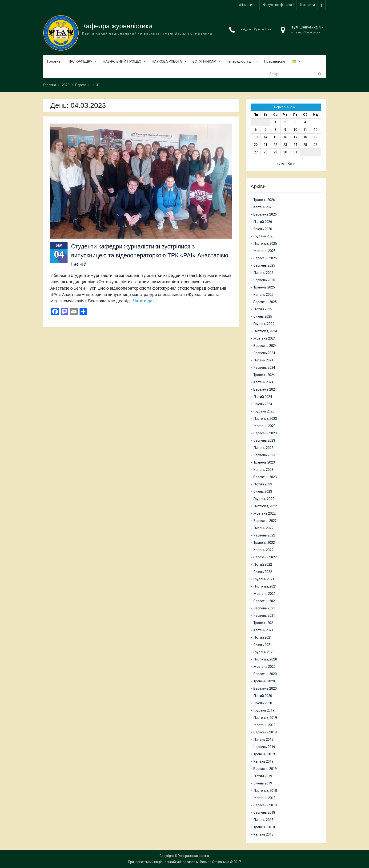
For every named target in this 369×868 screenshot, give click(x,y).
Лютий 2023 (263, 484)
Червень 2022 (264, 535)
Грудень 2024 (264, 324)
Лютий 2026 (263, 222)
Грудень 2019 (264, 710)
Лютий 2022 (263, 564)
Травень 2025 (264, 287)
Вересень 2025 (265, 258)
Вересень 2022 (265, 521)
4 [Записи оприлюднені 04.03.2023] (305, 122)
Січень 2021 (263, 645)
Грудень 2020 (264, 652)
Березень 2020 (265, 688)
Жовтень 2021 (265, 594)
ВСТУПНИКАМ (204, 62)
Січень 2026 (263, 229)
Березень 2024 (265, 389)
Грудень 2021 (264, 579)
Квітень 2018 (263, 834)
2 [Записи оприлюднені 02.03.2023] (285, 122)
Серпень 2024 (264, 353)
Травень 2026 (264, 200)
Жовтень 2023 (265, 426)
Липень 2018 (263, 820)
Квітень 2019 (263, 761)
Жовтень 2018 (265, 798)
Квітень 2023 (263, 470)
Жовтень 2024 (265, 338)
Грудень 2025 (264, 236)
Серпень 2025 (264, 265)
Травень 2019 (264, 754)
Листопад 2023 (265, 419)
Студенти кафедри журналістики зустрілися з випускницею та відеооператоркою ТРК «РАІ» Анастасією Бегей (150, 255)
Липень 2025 (263, 273)
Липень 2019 (263, 740)
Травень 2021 (264, 623)
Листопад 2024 (265, 331)
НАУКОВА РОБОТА (167, 62)
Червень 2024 (264, 368)
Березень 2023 (265, 477)
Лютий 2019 (263, 776)
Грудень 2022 (264, 499)
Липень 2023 (263, 448)
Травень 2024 (264, 375)
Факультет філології (279, 5)
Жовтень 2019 (265, 725)
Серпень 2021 (264, 608)
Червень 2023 (264, 455)
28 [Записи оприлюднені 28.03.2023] (265, 152)
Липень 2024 (263, 360)
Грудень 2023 (264, 411)
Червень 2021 (264, 616)
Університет (248, 5)
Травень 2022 (264, 543)
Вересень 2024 (265, 346)
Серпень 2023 (264, 440)
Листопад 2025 (265, 244)
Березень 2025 (265, 302)
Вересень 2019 (265, 732)
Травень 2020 (264, 681)
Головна (54, 62)
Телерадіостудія (240, 62)
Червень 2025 (264, 280)
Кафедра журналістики (117, 26)
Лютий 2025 (263, 309)
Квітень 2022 (263, 550)
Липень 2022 (263, 528)
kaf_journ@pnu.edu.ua (256, 30)
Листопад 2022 (265, 506)
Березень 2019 (265, 769)
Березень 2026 (265, 214)
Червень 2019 (264, 747)
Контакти (308, 5)
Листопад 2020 (265, 659)
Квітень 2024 (263, 382)
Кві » (291, 164)
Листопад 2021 (265, 586)
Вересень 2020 (265, 674)
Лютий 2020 (263, 696)
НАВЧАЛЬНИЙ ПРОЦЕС (122, 62)
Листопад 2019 (265, 718)
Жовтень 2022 (265, 513)
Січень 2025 (263, 316)
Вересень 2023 (265, 433)
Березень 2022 (265, 557)
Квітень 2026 (263, 207)
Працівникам (275, 62)
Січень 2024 (263, 404)
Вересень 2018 (265, 805)
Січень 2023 (263, 492)
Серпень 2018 (264, 812)
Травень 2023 (264, 462)
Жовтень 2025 (265, 251)
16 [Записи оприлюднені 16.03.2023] (285, 137)
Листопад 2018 (265, 791)
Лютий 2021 (263, 637)
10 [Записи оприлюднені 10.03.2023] (295, 130)
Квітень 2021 (263, 630)
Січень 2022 (263, 572)
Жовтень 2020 (265, 667)
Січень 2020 (263, 703)
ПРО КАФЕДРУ (80, 62)
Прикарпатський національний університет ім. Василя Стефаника (179, 862)
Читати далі (144, 301)
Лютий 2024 (263, 397)
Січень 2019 (263, 783)
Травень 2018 (264, 827)
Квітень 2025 (263, 295)
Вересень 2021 (265, 601)
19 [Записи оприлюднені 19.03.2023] (316, 137)
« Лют (281, 164)
